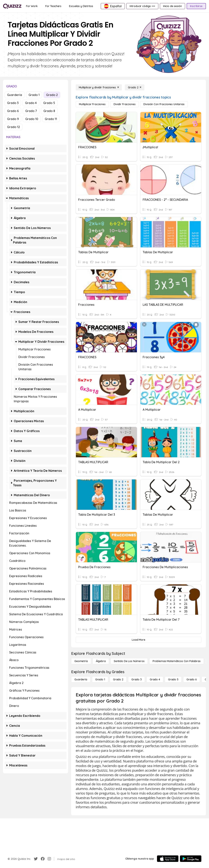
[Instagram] (49, 859)
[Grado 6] (192, 679)
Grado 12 (13, 127)
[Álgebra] (101, 661)
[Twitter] (36, 859)
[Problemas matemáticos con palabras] (177, 661)
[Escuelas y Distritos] (81, 6)
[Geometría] (81, 661)
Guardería (15, 95)
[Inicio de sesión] (172, 6)
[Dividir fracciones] (124, 104)
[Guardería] (81, 679)
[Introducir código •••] (142, 6)
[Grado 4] (155, 679)
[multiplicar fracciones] (92, 104)
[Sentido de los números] (129, 661)
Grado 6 (13, 111)
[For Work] (32, 6)
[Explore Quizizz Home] (12, 6)
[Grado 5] (173, 679)
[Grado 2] (135, 87)
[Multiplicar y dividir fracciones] (99, 87)
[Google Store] (191, 859)
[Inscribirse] (196, 6)
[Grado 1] (100, 679)
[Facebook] (43, 859)
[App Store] (168, 859)
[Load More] (139, 640)
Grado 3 (13, 103)
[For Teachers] (53, 6)
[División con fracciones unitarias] (164, 104)
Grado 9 (13, 119)
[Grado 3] (137, 679)
